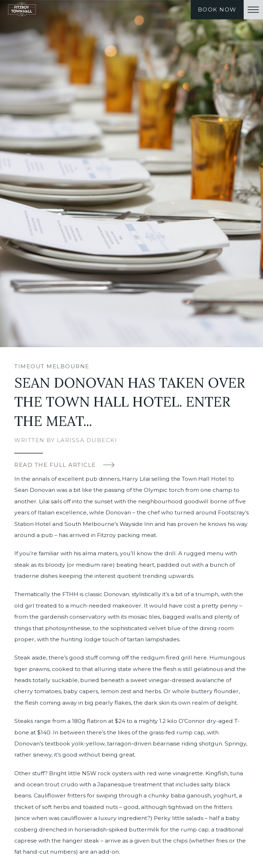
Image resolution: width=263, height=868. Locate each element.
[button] (253, 10)
